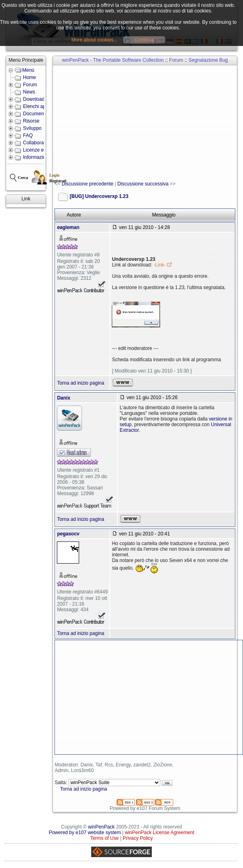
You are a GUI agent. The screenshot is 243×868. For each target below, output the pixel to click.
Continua (144, 40)
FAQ (28, 135)
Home (29, 77)
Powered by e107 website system (85, 833)
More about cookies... (95, 40)
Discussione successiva (143, 184)
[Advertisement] (149, 123)
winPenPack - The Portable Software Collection (113, 60)
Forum (30, 85)
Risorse (31, 121)
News (29, 92)
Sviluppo (32, 128)
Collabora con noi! (43, 143)
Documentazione (41, 114)
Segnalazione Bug (208, 60)
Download (34, 99)
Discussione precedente (88, 184)
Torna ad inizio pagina (81, 383)
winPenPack (101, 827)
